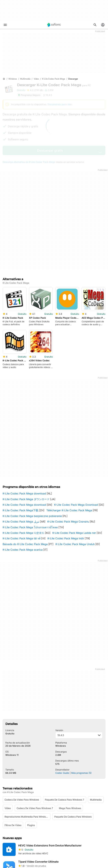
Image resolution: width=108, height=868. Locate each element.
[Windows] (13, 79)
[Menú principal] (5, 25)
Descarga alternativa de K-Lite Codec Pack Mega (29, 162)
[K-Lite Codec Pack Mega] (54, 79)
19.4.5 (79, 690)
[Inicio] (4, 79)
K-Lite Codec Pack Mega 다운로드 (23, 488)
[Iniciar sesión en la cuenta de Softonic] (103, 25)
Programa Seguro (29, 95)
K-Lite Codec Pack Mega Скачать (68, 477)
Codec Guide (62, 728)
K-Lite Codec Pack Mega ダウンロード (26, 454)
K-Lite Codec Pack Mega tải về (22, 494)
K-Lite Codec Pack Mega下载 (20, 466)
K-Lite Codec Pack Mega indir (66, 494)
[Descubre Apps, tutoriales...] (95, 25)
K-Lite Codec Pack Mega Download (76, 460)
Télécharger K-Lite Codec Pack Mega (69, 466)
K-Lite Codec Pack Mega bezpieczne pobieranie (32, 471)
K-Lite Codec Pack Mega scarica (23, 505)
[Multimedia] (25, 79)
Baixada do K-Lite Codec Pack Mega (25, 499)
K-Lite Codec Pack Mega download (24, 449)
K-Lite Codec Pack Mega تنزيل (21, 477)
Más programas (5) (81, 728)
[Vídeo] (36, 79)
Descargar (54, 85)
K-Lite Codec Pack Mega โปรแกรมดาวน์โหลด (30, 482)
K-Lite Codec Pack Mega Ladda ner (74, 488)
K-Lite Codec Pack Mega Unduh (75, 499)
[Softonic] (54, 25)
